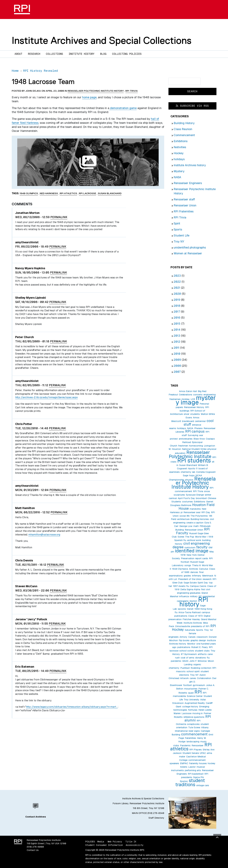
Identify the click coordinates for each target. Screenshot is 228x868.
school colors (187, 651)
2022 (177, 282)
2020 (177, 294)
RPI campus (195, 431)
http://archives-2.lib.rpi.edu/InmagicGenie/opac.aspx (46, 397)
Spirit (177, 223)
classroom (202, 637)
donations (201, 658)
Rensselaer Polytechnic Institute (190, 454)
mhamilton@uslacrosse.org (44, 535)
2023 (177, 276)
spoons (182, 609)
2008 (177, 366)
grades (187, 576)
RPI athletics (68, 193)
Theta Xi (196, 565)
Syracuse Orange (195, 495)
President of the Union (190, 579)
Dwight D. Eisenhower (193, 682)
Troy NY (179, 241)
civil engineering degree (191, 545)
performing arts (193, 770)
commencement (194, 734)
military (194, 596)
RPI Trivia (180, 217)
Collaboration (204, 678)
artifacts (202, 654)
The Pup (190, 537)
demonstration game (123, 108)
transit (190, 609)
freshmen (183, 446)
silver (187, 414)
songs (188, 565)
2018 (177, 306)
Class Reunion (183, 129)
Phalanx (198, 428)
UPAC (203, 753)
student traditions (190, 782)
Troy (206, 630)
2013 (177, 336)
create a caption (195, 523)
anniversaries (186, 439)
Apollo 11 (193, 469)
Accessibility (135, 845)
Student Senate (191, 753)
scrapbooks (193, 724)
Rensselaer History (194, 407)
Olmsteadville (183, 626)
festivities (180, 147)
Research (34, 54)
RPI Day (206, 512)
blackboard (188, 421)
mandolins (195, 509)
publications (184, 647)
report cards (202, 558)
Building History (184, 123)
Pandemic (185, 745)
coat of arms (187, 658)
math (196, 526)
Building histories (200, 519)
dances (194, 572)
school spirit (193, 671)
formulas (193, 710)
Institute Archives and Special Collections (102, 40)
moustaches (191, 689)
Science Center (195, 696)
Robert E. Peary (200, 647)
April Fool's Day (186, 498)
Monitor (191, 644)
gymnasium (199, 685)
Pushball (185, 668)
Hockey (179, 153)
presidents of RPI (200, 626)
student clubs (202, 651)
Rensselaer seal (192, 512)
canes (193, 678)
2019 (177, 300)
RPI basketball (196, 774)
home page (89, 97)
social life (185, 516)
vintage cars (203, 785)
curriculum (190, 547)
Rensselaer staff (184, 199)
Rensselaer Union (185, 205)
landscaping (193, 742)
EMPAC (184, 763)
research (207, 579)
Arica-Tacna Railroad (190, 612)
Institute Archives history (190, 165)
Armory (183, 637)
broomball (201, 498)
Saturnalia (190, 630)
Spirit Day (203, 583)
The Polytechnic (199, 516)
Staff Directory (156, 818)
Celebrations (186, 395)
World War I (201, 537)
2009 (177, 360)
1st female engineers (191, 633)
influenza (184, 596)
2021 (177, 288)
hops (192, 475)
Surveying (193, 435)
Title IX (131, 842)
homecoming (196, 446)
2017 (177, 312)
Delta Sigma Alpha (190, 589)
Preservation (188, 558)
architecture (183, 519)
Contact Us (33, 850)
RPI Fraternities (184, 211)
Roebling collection (201, 668)
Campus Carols (198, 586)
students (195, 414)
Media (101, 842)
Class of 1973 (195, 616)
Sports (178, 229)
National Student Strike (194, 449)
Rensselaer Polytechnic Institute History (194, 483)
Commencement (184, 135)
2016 (177, 318)
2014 (177, 330)
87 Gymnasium (189, 654)
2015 (177, 324)
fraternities (190, 738)
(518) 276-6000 (35, 847)
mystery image (196, 400)
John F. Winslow (198, 661)
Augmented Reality (195, 703)
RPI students (194, 461)
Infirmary (197, 576)
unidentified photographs (190, 247)
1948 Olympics (180, 569)
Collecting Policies (127, 54)
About (18, 54)
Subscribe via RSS (192, 106)
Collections (54, 54)
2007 (177, 372)
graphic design (198, 640)
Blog (103, 54)
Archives (194, 569)
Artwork (184, 678)
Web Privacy (115, 842)
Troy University (192, 700)
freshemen (175, 399)
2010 (177, 354)
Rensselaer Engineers (188, 183)
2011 (177, 348)
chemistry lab (188, 472)
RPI (198, 692)
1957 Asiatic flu (181, 586)
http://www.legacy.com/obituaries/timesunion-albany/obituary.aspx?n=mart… (72, 707)
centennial (200, 421)
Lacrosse (187, 713)
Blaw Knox (199, 439)
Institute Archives (193, 623)
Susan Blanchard (188, 465)
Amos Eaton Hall (188, 391)
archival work (194, 540)
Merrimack (208, 576)
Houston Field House (197, 507)
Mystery (179, 171)
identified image (192, 551)
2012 (177, 342)
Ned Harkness (49, 193)
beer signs (194, 731)
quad (191, 693)
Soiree (181, 537)
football (187, 685)
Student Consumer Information (104, 845)
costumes (187, 502)
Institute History (82, 54)
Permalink (59, 217)
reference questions (194, 717)
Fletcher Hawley (191, 619)
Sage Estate (190, 583)
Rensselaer (198, 745)
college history (190, 707)
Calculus (204, 569)
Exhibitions (181, 141)
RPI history (194, 602)
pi (182, 512)
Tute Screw (194, 727)
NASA (177, 177)
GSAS (185, 661)
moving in (198, 713)
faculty (202, 547)
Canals (192, 637)
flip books (184, 640)
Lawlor (192, 767)
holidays (179, 159)
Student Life (182, 235)
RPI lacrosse (87, 193)
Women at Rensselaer (188, 253)
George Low (186, 526)
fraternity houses (198, 763)
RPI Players (196, 750)
